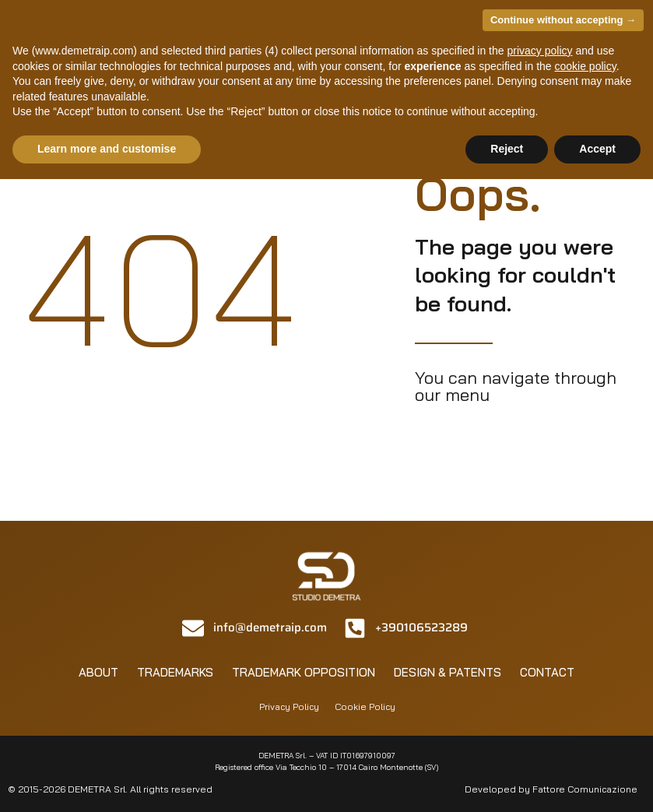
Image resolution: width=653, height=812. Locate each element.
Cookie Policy (365, 707)
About (98, 672)
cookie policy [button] (586, 66)
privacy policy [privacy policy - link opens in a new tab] (539, 51)
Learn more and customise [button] (107, 149)
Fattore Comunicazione (585, 789)
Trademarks (175, 672)
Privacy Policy (289, 707)
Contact (547, 672)
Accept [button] (597, 149)
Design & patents (448, 672)
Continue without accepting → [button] (563, 20)
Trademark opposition (304, 672)
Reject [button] (507, 149)
